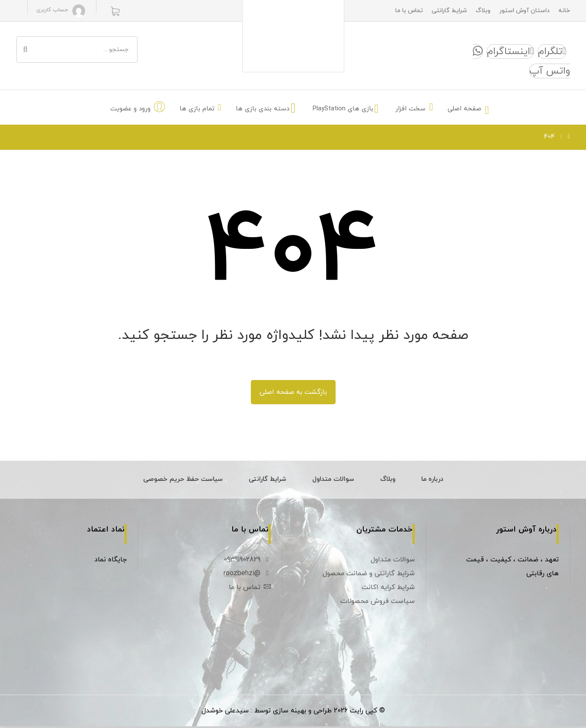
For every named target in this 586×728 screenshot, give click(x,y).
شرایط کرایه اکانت (388, 588)
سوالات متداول (393, 560)
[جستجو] (26, 50)
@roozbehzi (247, 574)
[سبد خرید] (115, 11)
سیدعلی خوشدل (225, 712)
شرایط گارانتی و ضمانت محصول (369, 574)
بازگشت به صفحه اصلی (293, 393)
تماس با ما (250, 588)
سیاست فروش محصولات (378, 602)
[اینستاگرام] (510, 52)
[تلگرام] (552, 52)
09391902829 (247, 560)
